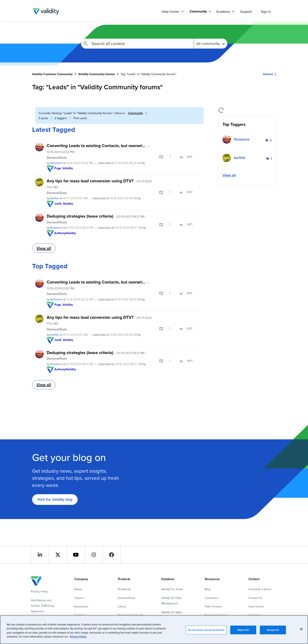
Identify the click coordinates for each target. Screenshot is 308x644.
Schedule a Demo (260, 589)
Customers (212, 598)
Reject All (243, 630)
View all (44, 248)
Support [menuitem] (246, 11)
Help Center (256, 606)
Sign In (266, 11)
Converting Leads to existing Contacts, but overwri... (98, 148)
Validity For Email (172, 589)
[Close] (301, 629)
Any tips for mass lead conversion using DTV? (99, 183)
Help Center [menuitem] (170, 11)
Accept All (273, 630)
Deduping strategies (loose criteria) (96, 216)
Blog (208, 589)
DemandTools (57, 158)
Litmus (122, 606)
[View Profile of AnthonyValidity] (65, 233)
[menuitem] (199, 11)
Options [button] (268, 74)
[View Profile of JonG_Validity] (64, 204)
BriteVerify (124, 589)
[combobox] (137, 44)
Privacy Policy (40, 591)
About (78, 589)
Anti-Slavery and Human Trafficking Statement (42, 606)
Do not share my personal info (206, 630)
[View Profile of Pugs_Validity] (64, 168)
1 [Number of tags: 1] (271, 159)
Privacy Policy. (78, 637)
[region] (154, 630)
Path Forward (213, 606)
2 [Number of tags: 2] (271, 140)
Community (136, 113)
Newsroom (81, 606)
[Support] (182, 11)
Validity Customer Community (46, 11)
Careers (79, 598)
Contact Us (255, 598)
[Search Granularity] (211, 44)
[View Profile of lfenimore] (56, 163)
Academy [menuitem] (223, 11)
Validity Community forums (97, 74)
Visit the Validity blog (55, 499)
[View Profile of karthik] (54, 198)
